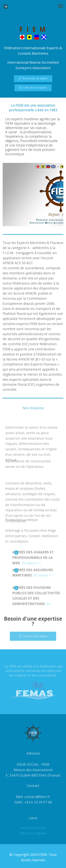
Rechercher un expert (33, 79)
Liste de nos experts (33, 88)
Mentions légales (33, 836)
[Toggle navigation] (60, 6)
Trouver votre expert (33, 639)
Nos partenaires (33, 831)
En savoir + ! (31, 567)
